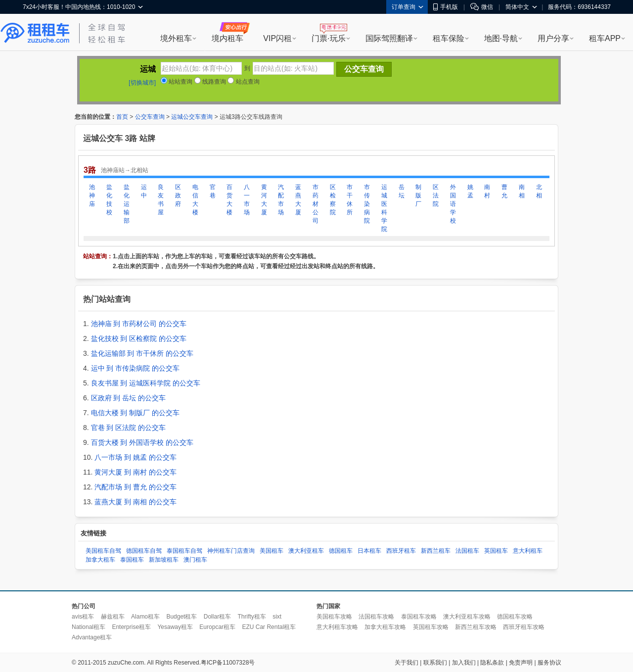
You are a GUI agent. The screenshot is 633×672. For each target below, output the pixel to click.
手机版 (446, 7)
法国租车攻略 (376, 617)
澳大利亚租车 (306, 551)
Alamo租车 (145, 617)
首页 (122, 117)
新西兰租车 (436, 551)
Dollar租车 (217, 617)
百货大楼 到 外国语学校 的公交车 (142, 442)
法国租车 (467, 551)
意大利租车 (528, 551)
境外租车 (176, 38)
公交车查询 (150, 117)
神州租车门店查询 (231, 551)
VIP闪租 (277, 38)
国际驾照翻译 (389, 38)
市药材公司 (316, 204)
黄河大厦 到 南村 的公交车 (136, 472)
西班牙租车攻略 (524, 627)
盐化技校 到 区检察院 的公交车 (139, 338)
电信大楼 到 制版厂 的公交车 (136, 413)
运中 (144, 191)
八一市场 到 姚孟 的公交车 (136, 457)
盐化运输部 (127, 204)
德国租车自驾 (144, 551)
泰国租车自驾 (184, 551)
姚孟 (470, 191)
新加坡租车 (164, 560)
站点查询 (243, 82)
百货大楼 (229, 200)
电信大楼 (195, 200)
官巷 (213, 191)
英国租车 (496, 551)
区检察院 (333, 200)
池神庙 (92, 195)
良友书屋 (161, 200)
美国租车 (271, 551)
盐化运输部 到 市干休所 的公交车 (142, 353)
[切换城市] (142, 83)
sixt (277, 617)
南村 (487, 191)
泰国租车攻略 (419, 617)
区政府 (178, 195)
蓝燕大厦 (298, 200)
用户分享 (553, 38)
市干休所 (350, 200)
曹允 (504, 191)
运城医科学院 (384, 208)
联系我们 (435, 663)
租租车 (35, 33)
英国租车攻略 (431, 627)
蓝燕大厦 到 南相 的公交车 (136, 502)
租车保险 (449, 38)
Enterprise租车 (131, 627)
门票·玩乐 (328, 38)
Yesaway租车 (175, 627)
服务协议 (549, 663)
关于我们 (407, 663)
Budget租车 (181, 617)
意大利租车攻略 (337, 627)
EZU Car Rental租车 (269, 627)
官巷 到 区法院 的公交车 (129, 428)
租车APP (605, 38)
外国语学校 (453, 204)
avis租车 (83, 617)
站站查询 (177, 82)
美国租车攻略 (334, 617)
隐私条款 (492, 663)
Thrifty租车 (251, 617)
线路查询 (210, 82)
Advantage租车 (92, 637)
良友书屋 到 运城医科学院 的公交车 (146, 383)
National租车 (89, 627)
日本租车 (369, 551)
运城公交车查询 (192, 117)
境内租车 (227, 38)
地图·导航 (501, 38)
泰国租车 (132, 560)
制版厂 (418, 195)
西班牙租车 (401, 551)
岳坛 (402, 191)
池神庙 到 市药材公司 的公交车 (139, 324)
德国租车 (341, 551)
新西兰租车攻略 (476, 627)
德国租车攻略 (515, 617)
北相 (539, 191)
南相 (522, 191)
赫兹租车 (113, 617)
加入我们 (464, 663)
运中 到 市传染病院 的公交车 (136, 368)
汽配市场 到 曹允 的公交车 (136, 487)
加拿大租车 (100, 560)
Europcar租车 (217, 627)
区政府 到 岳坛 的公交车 (129, 398)
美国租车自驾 (103, 551)
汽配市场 (281, 200)
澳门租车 (195, 560)
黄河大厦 (264, 200)
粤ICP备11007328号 (228, 663)
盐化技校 (109, 200)
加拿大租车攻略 (385, 627)
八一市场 (247, 200)
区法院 (436, 195)
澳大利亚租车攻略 (467, 617)
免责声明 (521, 663)
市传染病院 (367, 204)
